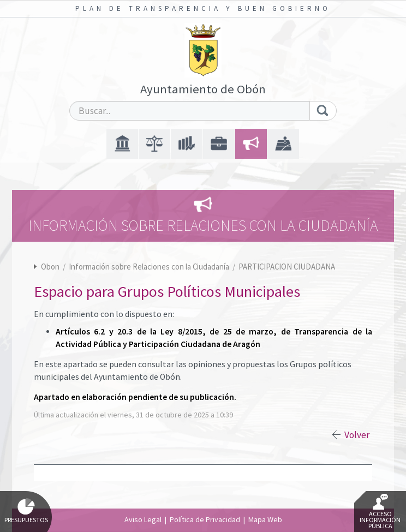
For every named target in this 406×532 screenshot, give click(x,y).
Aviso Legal (143, 519)
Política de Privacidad (205, 519)
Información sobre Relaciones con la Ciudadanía (150, 267)
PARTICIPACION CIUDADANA (287, 267)
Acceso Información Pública (380, 512)
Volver (357, 435)
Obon (50, 267)
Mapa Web (265, 519)
